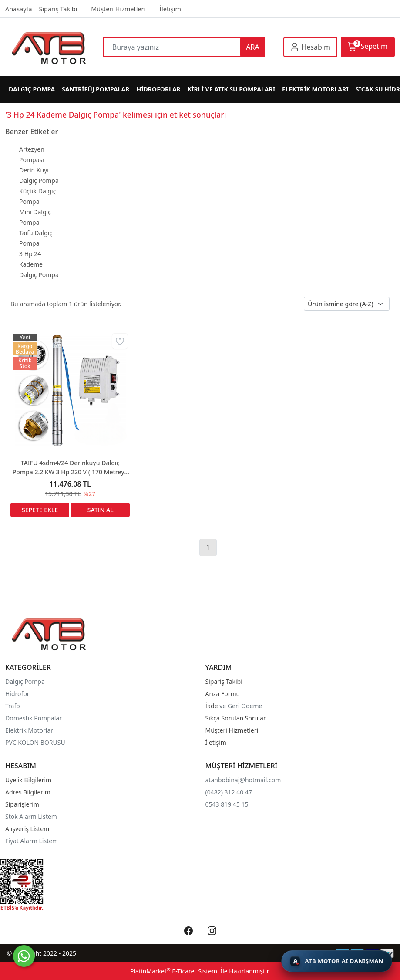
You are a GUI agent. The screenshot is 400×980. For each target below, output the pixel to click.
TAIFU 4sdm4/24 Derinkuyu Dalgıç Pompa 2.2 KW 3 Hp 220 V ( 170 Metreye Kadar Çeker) (70, 468)
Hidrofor (17, 694)
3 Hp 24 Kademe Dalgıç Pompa (39, 264)
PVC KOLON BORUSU (35, 742)
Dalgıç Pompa (25, 681)
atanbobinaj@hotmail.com (243, 780)
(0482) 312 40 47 (229, 792)
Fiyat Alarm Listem (32, 841)
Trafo (13, 706)
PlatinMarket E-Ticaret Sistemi (175, 971)
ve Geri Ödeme (241, 706)
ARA (252, 47)
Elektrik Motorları (30, 730)
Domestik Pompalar (34, 718)
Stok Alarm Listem (31, 816)
